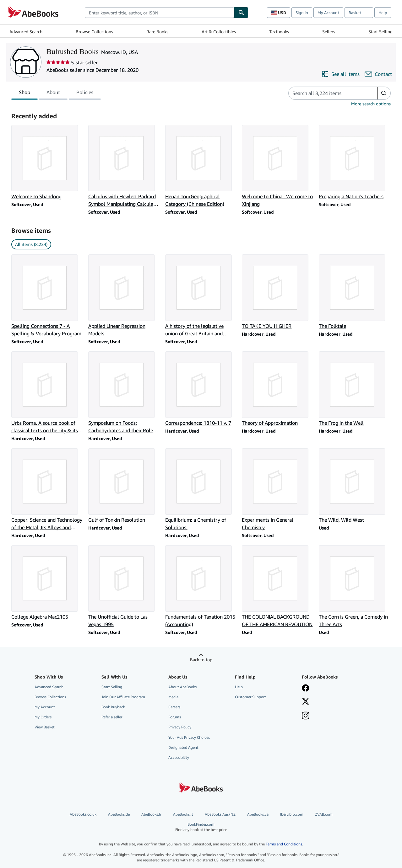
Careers (174, 707)
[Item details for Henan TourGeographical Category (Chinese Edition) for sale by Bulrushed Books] (201, 166)
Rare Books (157, 32)
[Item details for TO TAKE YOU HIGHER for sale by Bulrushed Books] (278, 292)
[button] (384, 93)
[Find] (241, 13)
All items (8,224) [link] (31, 244)
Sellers (329, 32)
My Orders (43, 717)
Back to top (201, 660)
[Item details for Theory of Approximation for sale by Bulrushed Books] (278, 389)
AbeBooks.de (119, 814)
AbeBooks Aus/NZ (220, 814)
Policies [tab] (85, 93)
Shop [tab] (24, 93)
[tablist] (56, 93)
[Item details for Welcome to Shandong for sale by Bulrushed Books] (47, 162)
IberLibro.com (292, 814)
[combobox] (159, 13)
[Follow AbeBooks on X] (306, 702)
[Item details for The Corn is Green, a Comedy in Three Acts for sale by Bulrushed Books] (355, 587)
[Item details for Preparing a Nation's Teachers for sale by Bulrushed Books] (355, 162)
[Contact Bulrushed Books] (378, 74)
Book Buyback (113, 707)
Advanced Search (26, 32)
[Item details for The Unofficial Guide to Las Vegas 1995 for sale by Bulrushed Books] (124, 587)
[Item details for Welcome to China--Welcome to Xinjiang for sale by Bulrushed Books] (278, 166)
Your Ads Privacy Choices (189, 737)
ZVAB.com (324, 814)
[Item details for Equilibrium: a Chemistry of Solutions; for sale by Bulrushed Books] (201, 490)
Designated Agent (183, 747)
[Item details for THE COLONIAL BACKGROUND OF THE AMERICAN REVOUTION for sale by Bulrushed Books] (278, 587)
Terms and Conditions (284, 844)
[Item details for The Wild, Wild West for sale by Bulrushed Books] (355, 486)
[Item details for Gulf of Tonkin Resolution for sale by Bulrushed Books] (124, 486)
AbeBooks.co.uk (83, 814)
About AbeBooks (182, 687)
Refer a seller (112, 717)
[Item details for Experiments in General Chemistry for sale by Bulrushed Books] (278, 490)
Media (173, 697)
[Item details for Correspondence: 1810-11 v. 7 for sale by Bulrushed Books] (201, 389)
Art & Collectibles (219, 32)
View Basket (45, 727)
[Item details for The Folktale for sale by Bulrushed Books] (355, 292)
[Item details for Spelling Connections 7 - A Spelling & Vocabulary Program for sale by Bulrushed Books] (47, 296)
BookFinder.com (201, 827)
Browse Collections (94, 32)
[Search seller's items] (327, 93)
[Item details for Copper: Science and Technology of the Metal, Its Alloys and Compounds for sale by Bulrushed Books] (47, 490)
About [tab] (53, 93)
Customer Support (250, 697)
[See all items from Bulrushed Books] (340, 74)
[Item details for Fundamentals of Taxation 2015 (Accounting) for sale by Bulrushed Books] (201, 587)
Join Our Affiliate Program (123, 697)
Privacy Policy (180, 727)
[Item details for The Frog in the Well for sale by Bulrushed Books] (355, 389)
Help (383, 13)
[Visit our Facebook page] (306, 689)
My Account (328, 13)
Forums (175, 717)
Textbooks (279, 32)
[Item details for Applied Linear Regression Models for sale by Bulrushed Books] (124, 296)
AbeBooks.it (183, 814)
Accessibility (179, 757)
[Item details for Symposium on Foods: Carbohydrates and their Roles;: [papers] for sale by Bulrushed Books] (124, 393)
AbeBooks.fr (151, 814)
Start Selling (380, 32)
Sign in (302, 13)
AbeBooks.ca (258, 814)
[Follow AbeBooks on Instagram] (306, 716)
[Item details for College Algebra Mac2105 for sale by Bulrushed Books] (47, 583)
